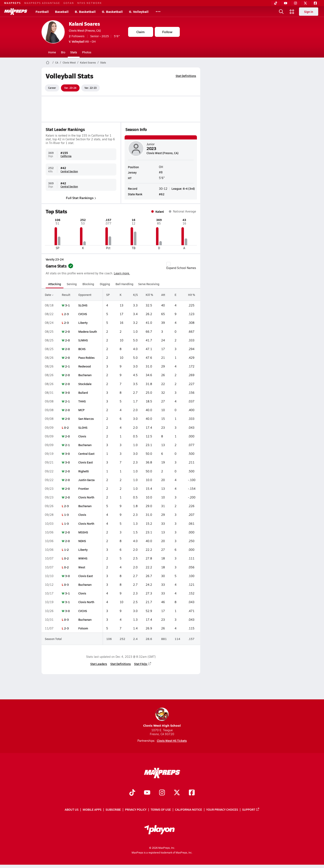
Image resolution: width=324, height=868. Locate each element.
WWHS (83, 558)
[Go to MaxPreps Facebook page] (192, 793)
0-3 (66, 585)
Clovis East (86, 462)
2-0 (67, 331)
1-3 (66, 515)
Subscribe (113, 810)
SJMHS (83, 340)
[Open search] (281, 12)
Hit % (191, 295)
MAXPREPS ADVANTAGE (42, 3)
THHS (82, 401)
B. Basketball (85, 11)
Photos (87, 52)
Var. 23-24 (70, 88)
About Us (72, 810)
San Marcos (86, 419)
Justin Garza (86, 480)
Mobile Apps (92, 810)
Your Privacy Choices (222, 810)
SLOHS (83, 305)
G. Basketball (112, 11)
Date (49, 295)
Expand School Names (181, 266)
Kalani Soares (84, 24)
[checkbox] (168, 264)
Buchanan (85, 375)
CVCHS (83, 314)
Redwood (85, 366)
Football (42, 11)
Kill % (149, 295)
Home (52, 52)
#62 (162, 194)
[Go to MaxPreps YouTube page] (147, 793)
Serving (72, 284)
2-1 (67, 366)
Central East (86, 454)
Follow (167, 32)
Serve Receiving (149, 284)
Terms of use (161, 810)
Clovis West (69, 62)
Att (163, 295)
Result (66, 295)
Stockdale (85, 384)
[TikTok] (276, 3)
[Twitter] (305, 3)
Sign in (309, 12)
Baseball (62, 11)
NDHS (82, 541)
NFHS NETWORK (90, 3)
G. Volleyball (139, 11)
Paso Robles (86, 358)
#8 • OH (82, 41)
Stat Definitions (186, 76)
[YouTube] (286, 3)
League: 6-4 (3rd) (183, 188)
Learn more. (122, 273)
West (82, 567)
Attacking (55, 284)
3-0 (67, 393)
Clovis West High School (162, 718)
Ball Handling (124, 284)
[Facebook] (315, 3)
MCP (81, 410)
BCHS (82, 349)
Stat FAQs (143, 664)
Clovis (82, 436)
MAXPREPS (13, 3)
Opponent (85, 295)
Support (251, 810)
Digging (105, 284)
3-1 (67, 305)
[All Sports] (158, 12)
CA (57, 62)
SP (108, 295)
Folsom (83, 628)
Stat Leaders (99, 664)
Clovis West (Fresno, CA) (85, 30)
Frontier (84, 489)
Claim (141, 32)
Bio (63, 52)
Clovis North (86, 497)
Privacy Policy (136, 810)
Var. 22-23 (91, 88)
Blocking (88, 284)
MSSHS (83, 532)
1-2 (66, 550)
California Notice (189, 810)
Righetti (84, 471)
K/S (135, 295)
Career (52, 88)
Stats (74, 52)
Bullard (83, 393)
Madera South (88, 331)
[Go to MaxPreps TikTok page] (132, 793)
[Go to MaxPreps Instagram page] (162, 793)
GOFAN (69, 3)
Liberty (83, 323)
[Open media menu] (292, 12)
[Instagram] (295, 3)
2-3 (66, 314)
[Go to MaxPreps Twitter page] (177, 793)
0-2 (66, 427)
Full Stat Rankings (81, 198)
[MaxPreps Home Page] (48, 62)
